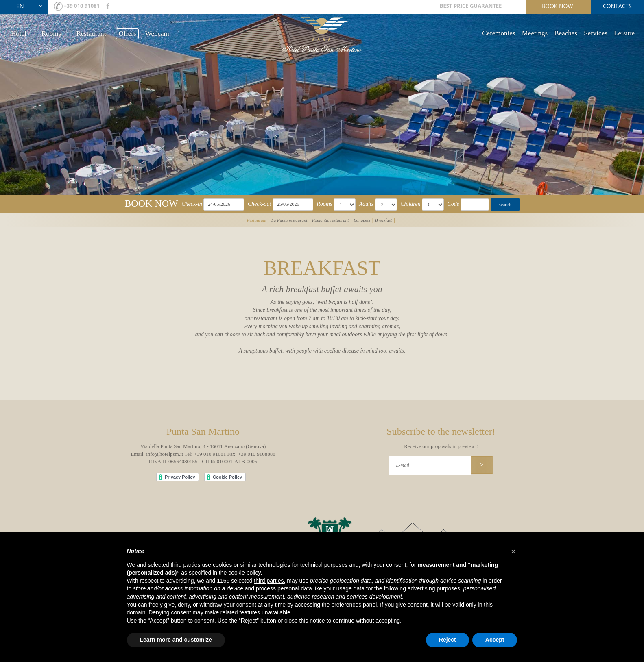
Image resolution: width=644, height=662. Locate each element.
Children (410, 204)
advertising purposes (434, 588)
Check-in (192, 204)
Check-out (260, 204)
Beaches (566, 33)
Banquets (362, 220)
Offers (127, 34)
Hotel (19, 34)
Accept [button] (495, 640)
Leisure (624, 33)
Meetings (535, 33)
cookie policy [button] (244, 573)
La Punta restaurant (289, 220)
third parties (269, 581)
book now (557, 6)
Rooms (51, 34)
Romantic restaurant (330, 220)
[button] (513, 551)
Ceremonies (499, 33)
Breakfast (384, 220)
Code (453, 204)
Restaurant (91, 34)
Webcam (157, 34)
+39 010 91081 (82, 6)
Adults (366, 204)
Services (596, 33)
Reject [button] (448, 640)
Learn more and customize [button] (176, 640)
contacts (617, 6)
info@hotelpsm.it (165, 454)
